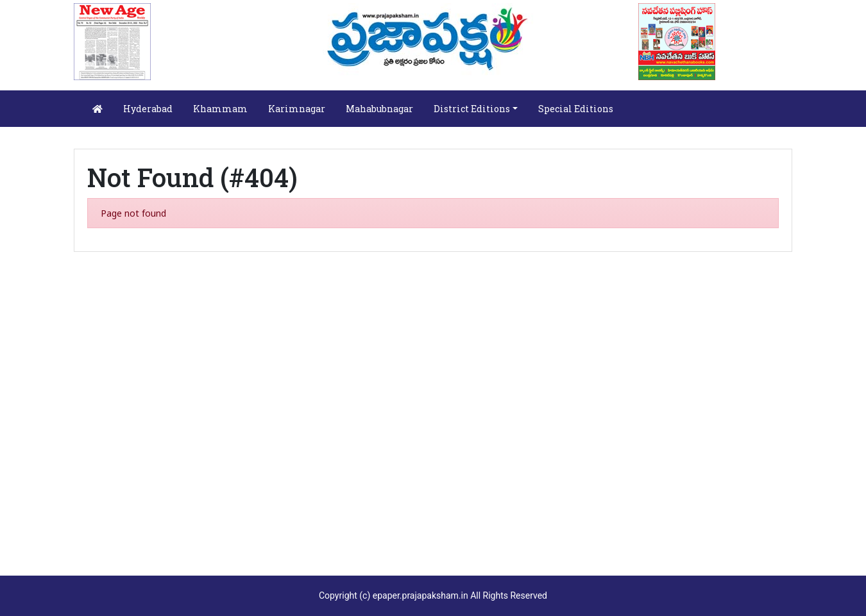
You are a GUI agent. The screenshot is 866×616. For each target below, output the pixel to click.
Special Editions (576, 109)
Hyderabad (148, 109)
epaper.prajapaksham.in (420, 595)
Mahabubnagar (379, 109)
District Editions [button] (472, 109)
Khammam (220, 109)
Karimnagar (297, 109)
